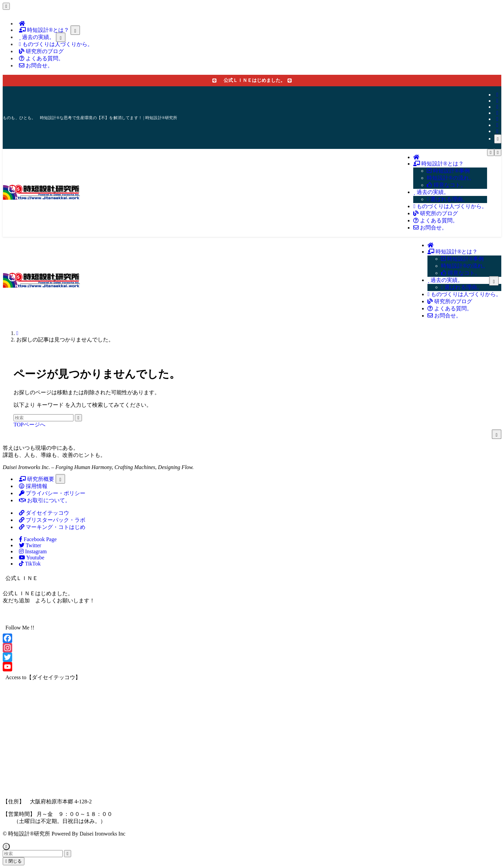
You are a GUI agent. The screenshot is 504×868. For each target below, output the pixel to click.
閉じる (14, 861)
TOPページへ (29, 425)
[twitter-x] (497, 101)
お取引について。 (45, 500)
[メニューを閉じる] (6, 6)
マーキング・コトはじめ (52, 527)
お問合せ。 (36, 65)
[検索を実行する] (78, 418)
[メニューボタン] (491, 152)
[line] (497, 113)
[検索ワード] (44, 418)
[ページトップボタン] (6, 847)
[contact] (497, 131)
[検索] (498, 139)
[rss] (497, 125)
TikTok (30, 564)
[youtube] (497, 119)
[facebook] (497, 95)
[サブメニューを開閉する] (75, 30)
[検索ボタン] (498, 152)
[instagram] (497, 107)
